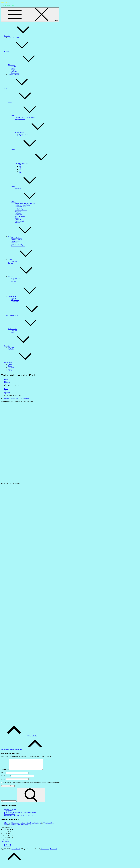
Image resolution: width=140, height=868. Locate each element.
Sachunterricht (25, 297)
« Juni (2, 843)
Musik (23, 236)
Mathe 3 (27, 186)
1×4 (20, 170)
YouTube (14, 330)
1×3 (20, 168)
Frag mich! (11, 347)
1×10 (20, 173)
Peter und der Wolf (17, 244)
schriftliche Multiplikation (22, 205)
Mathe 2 (27, 149)
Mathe (23, 102)
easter (13, 280)
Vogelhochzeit (15, 241)
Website (3, 781)
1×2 (20, 166)
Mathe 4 (27, 202)
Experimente (15, 73)
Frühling (14, 298)
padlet (13, 332)
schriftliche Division (21, 210)
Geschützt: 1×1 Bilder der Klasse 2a (21, 827)
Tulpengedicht (8, 813)
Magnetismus (15, 300)
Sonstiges (20, 346)
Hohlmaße (18, 213)
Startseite (20, 36)
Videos (10, 371)
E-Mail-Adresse (6, 778)
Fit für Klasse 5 (19, 221)
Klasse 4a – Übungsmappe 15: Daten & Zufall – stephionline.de (23, 825)
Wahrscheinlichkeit (20, 207)
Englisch (24, 277)
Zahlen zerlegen (33, 133)
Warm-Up (14, 261)
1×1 (20, 165)
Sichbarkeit (11, 349)
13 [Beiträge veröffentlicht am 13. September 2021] (2, 838)
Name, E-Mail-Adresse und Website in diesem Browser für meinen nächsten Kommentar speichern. (31, 785)
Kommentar (5, 772)
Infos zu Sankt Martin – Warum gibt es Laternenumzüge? (21, 814)
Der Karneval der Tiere (18, 246)
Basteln (14, 67)
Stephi (5, 398)
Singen (13, 70)
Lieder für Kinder (16, 238)
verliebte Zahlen (23, 134)
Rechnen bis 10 (19, 136)
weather (14, 283)
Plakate (10, 364)
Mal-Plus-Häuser (20, 216)
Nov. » (7, 843)
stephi (6, 827)
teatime (14, 281)
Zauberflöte (15, 243)
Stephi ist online (26, 329)
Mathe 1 (27, 116)
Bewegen (14, 71)
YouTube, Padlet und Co (25, 315)
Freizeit (20, 51)
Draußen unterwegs (13, 75)
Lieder (10, 369)
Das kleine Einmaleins (35, 163)
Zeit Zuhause (25, 65)
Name (3, 775)
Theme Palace (45, 851)
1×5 (20, 171)
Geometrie (18, 219)
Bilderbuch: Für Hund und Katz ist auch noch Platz (19, 818)
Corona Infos (21, 363)
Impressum (7, 846)
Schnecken (15, 301)
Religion (10, 263)
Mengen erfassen (20, 119)
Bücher (13, 68)
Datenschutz (8, 848)
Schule (20, 88)
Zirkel (17, 218)
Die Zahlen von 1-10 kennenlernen (25, 117)
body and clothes (16, 278)
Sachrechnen (19, 215)
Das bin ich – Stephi (14, 38)
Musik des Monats (17, 240)
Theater (23, 260)
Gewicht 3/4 (19, 188)
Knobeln (17, 223)
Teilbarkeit (18, 211)
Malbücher (11, 368)
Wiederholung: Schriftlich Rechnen (25, 203)
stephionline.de (5, 2)
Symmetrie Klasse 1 (10, 811)
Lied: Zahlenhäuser (10, 816)
